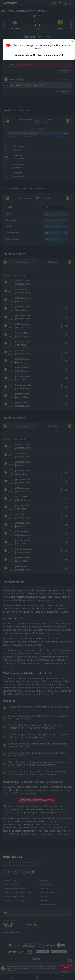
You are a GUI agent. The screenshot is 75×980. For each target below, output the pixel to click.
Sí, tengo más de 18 (25, 55)
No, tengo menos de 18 (51, 55)
